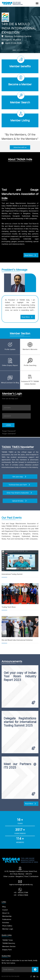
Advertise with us (20, 147)
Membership (7, 916)
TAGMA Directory (9, 943)
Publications (7, 919)
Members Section (9, 946)
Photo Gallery (7, 926)
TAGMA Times (8, 940)
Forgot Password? (9, 431)
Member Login (8, 929)
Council (5, 910)
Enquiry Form (7, 950)
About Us (6, 913)
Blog (4, 907)
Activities (6, 923)
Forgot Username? (9, 434)
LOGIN (8, 425)
